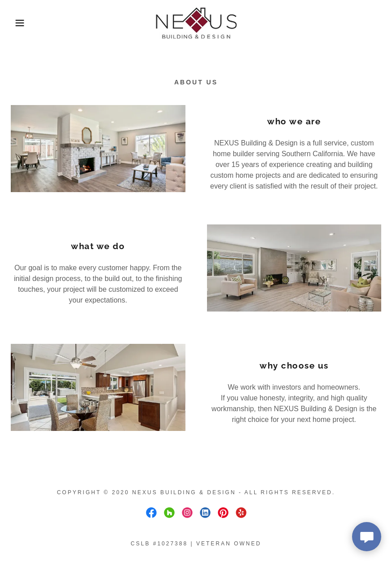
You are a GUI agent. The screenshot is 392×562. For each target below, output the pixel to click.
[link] (196, 23)
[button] (20, 23)
